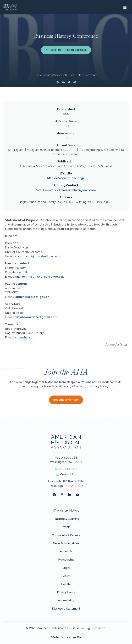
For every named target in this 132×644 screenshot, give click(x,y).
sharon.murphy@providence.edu (40, 277)
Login (66, 568)
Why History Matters (66, 511)
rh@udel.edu (25, 338)
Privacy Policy (66, 592)
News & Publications (66, 543)
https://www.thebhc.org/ (66, 178)
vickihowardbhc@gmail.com (75, 190)
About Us (66, 551)
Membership (66, 560)
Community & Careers (66, 535)
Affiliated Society (53, 75)
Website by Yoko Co (66, 637)
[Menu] (125, 7)
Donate (66, 584)
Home (38, 75)
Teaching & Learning (66, 519)
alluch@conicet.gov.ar (32, 297)
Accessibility (66, 600)
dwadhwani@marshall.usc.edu (38, 256)
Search (66, 576)
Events (66, 527)
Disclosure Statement (66, 609)
